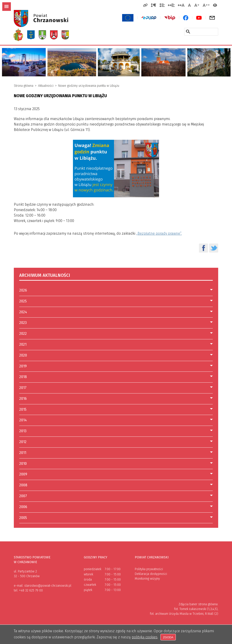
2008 (23, 485)
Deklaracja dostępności (151, 574)
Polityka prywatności (149, 569)
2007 (23, 496)
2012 (23, 442)
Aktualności (46, 86)
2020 (23, 355)
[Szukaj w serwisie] (188, 31)
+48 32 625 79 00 (31, 590)
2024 (23, 312)
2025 (23, 301)
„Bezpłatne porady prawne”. (159, 233)
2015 (23, 409)
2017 (23, 388)
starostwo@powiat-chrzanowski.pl (48, 586)
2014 (23, 420)
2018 (23, 377)
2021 (23, 344)
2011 (23, 453)
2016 (23, 399)
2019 (23, 366)
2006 (23, 507)
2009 (23, 474)
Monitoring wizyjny (147, 579)
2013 (23, 431)
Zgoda (169, 637)
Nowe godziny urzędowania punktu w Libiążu (89, 86)
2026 (23, 290)
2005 (23, 518)
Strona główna (24, 86)
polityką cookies (145, 637)
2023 (23, 323)
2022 (23, 334)
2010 (23, 464)
